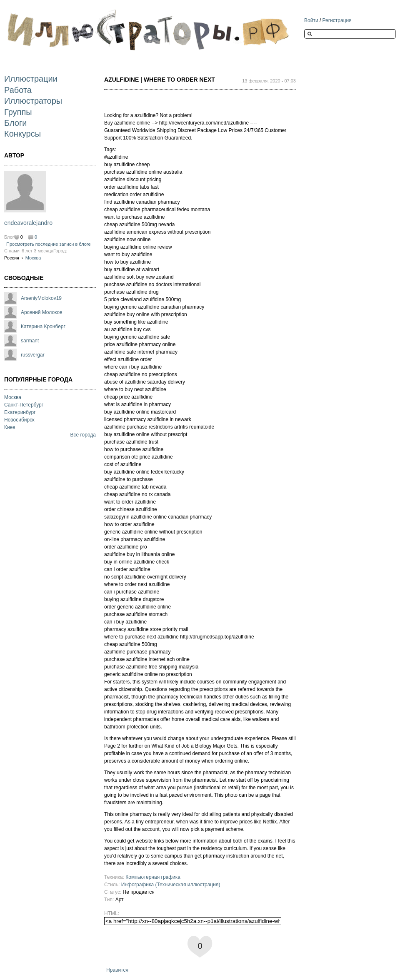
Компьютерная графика (153, 877)
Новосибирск (19, 420)
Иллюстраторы (33, 101)
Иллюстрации (31, 79)
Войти (311, 20)
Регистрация (337, 20)
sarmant (30, 341)
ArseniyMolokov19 (41, 298)
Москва (33, 258)
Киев (10, 427)
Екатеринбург (20, 412)
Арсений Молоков (42, 312)
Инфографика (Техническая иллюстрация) (171, 885)
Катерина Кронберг (43, 327)
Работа (18, 90)
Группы (18, 112)
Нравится (117, 970)
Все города (83, 435)
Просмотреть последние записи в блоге (49, 244)
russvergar (33, 355)
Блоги (15, 123)
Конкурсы (22, 134)
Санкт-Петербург (24, 405)
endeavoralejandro (28, 223)
